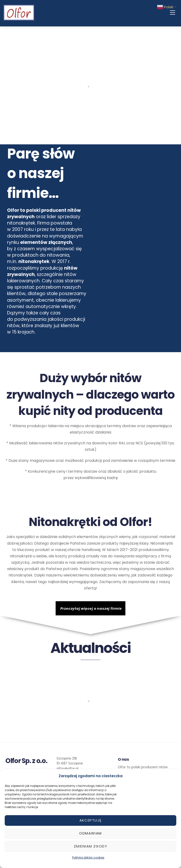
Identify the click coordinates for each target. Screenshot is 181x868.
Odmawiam (90, 833)
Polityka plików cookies (88, 858)
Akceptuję (91, 820)
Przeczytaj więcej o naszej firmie (91, 609)
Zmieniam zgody (90, 846)
